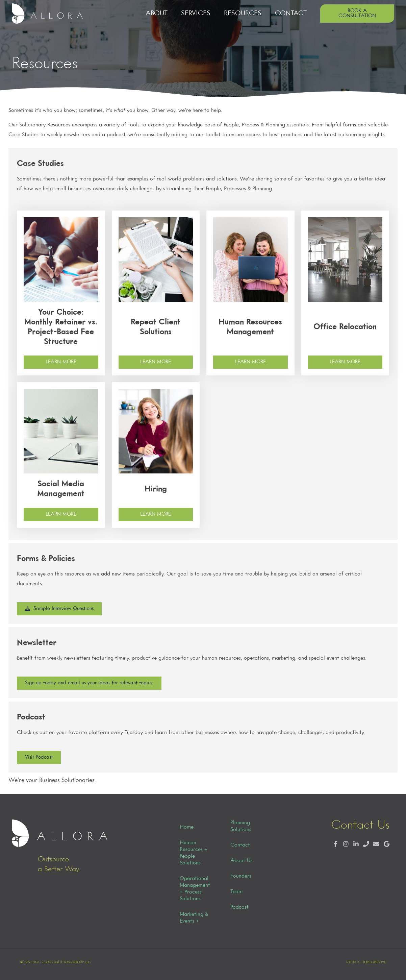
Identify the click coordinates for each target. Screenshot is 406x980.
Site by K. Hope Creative (366, 962)
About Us (242, 861)
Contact (291, 13)
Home (187, 827)
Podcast (239, 907)
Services (196, 13)
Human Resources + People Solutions (194, 853)
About (157, 13)
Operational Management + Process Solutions (195, 889)
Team (236, 892)
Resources (243, 13)
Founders (241, 876)
